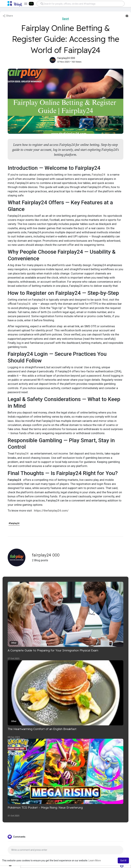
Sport (65, 19)
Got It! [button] (123, 860)
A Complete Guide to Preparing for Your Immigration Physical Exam (53, 650)
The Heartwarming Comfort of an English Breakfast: (42, 729)
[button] (80, 4)
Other (14, 643)
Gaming (15, 800)
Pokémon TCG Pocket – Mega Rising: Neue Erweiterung (45, 807)
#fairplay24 (14, 523)
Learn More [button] (95, 860)
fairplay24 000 (66, 58)
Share (8, 16)
